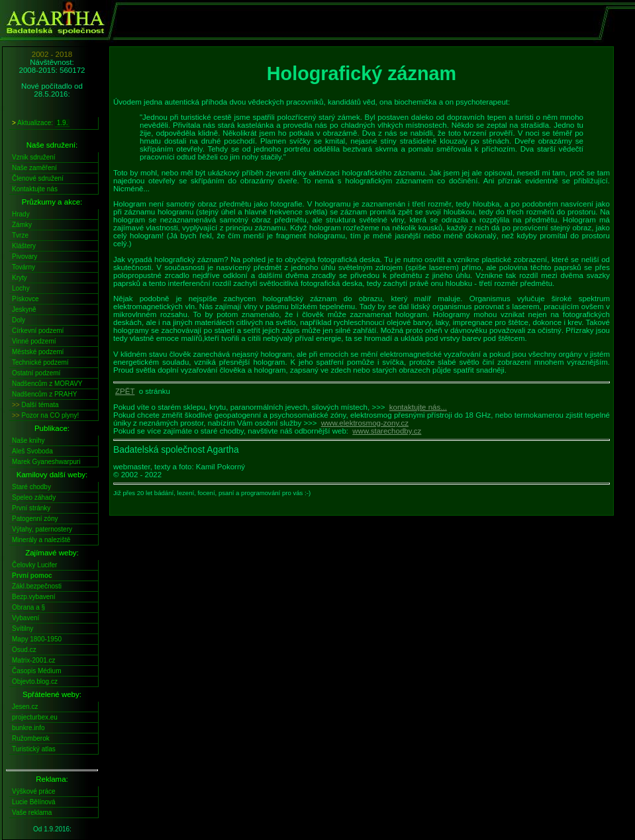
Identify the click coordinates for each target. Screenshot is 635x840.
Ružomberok (31, 738)
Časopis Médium (36, 671)
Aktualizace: (41, 123)
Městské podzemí (38, 352)
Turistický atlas (34, 749)
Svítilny (23, 629)
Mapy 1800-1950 (37, 639)
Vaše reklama (32, 813)
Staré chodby (31, 487)
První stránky (31, 508)
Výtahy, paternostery (42, 529)
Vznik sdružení (34, 157)
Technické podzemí (40, 362)
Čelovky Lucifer (34, 565)
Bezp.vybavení (34, 597)
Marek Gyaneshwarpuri (46, 462)
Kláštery (24, 246)
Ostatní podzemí (36, 373)
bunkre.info (28, 728)
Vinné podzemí (34, 341)
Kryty (20, 278)
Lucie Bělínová (34, 802)
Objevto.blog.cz (35, 681)
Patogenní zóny (35, 519)
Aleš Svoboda (32, 451)
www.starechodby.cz (387, 431)
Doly (19, 320)
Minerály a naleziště (41, 540)
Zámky (22, 225)
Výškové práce (34, 791)
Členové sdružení (38, 178)
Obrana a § (28, 607)
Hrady (21, 214)
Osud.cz (24, 650)
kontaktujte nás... (418, 407)
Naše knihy (28, 441)
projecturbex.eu (35, 717)
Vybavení (25, 618)
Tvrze (20, 235)
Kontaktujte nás (35, 189)
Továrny (24, 267)
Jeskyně (24, 309)
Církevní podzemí (38, 331)
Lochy (21, 288)
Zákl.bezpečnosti (37, 586)
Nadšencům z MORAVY (47, 384)
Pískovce (25, 299)
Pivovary (24, 257)
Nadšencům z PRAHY (44, 394)
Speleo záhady (34, 497)
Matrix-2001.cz (34, 660)
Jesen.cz (25, 707)
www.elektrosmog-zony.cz (365, 423)
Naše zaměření (34, 168)
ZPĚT (125, 391)
